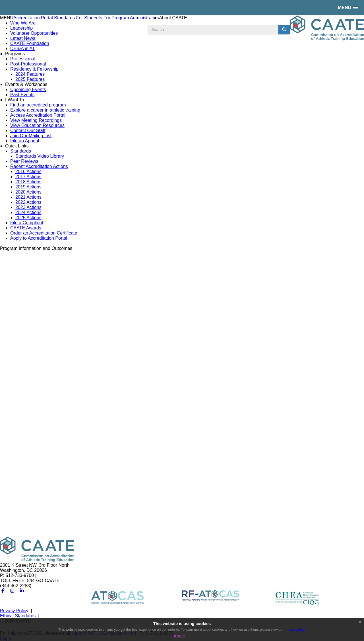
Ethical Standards (18, 616)
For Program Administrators (131, 18)
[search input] (213, 30)
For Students (90, 18)
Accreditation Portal (34, 18)
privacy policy (295, 630)
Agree (179, 636)
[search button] (284, 30)
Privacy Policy (14, 611)
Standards (65, 18)
